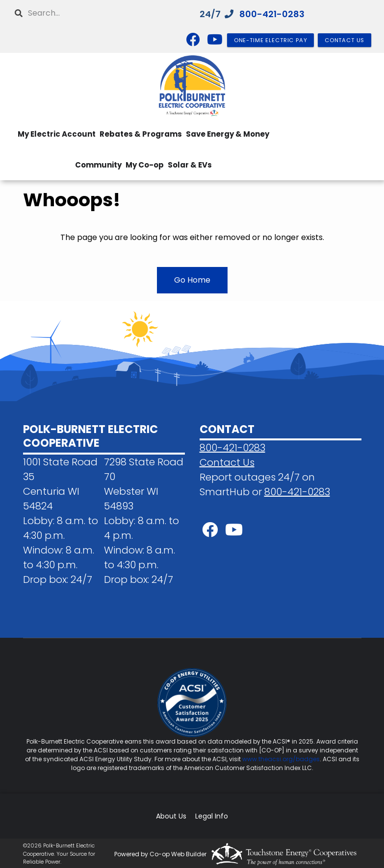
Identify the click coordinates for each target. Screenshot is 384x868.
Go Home (192, 280)
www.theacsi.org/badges (281, 759)
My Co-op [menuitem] (145, 165)
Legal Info (212, 816)
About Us (171, 816)
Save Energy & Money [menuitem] (228, 134)
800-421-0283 (272, 14)
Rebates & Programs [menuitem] (141, 134)
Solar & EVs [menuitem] (190, 165)
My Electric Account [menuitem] (57, 134)
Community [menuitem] (98, 165)
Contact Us (227, 462)
